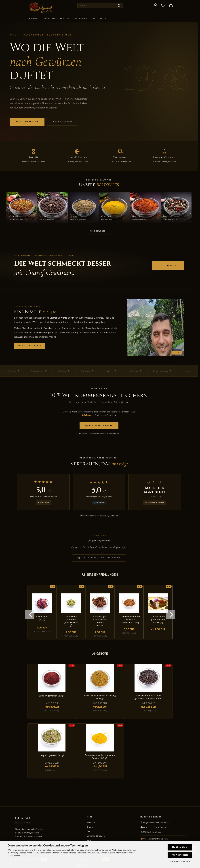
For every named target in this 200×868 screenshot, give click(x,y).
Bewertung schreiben (109, 516)
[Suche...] (119, 5)
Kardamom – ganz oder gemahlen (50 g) (71, 621)
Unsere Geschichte (62, 122)
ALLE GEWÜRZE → (99, 231)
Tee (93, 19)
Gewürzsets (49, 19)
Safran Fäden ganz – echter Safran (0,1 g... (158, 619)
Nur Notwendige (180, 855)
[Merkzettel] (163, 5)
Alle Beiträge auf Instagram (99, 558)
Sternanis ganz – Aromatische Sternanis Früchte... (100, 621)
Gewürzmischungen (96, 836)
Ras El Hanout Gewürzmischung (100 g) (100, 697)
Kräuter (65, 19)
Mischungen (80, 19)
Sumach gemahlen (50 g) (52, 696)
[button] (156, 5)
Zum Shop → (168, 266)
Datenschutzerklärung (30, 856)
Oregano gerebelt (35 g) (52, 755)
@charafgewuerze (99, 541)
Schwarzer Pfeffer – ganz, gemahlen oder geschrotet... (148, 697)
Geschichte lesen (30, 346)
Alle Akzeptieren (180, 847)
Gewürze (33, 19)
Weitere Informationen (180, 861)
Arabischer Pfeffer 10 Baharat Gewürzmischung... (131, 619)
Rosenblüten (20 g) (42, 618)
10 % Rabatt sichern (99, 426)
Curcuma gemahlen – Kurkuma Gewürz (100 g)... (100, 757)
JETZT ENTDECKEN (27, 122)
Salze (103, 19)
